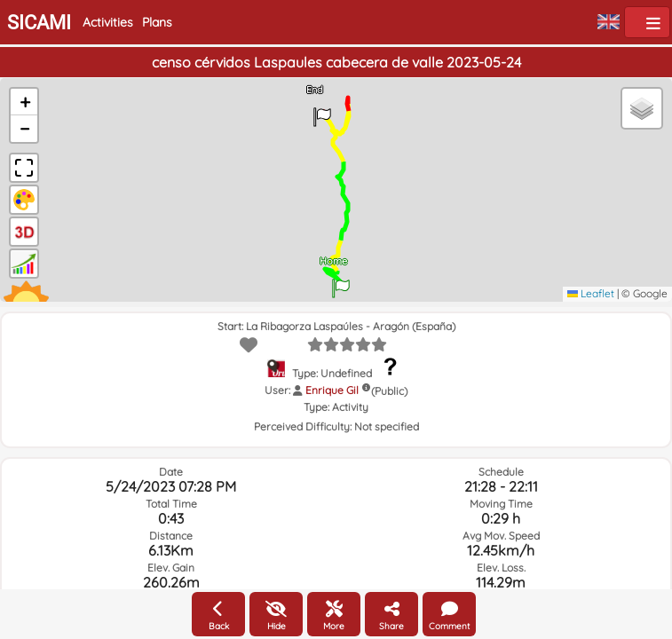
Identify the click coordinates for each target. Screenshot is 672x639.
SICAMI (39, 23)
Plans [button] (157, 22)
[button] (341, 282)
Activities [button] (108, 22)
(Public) (389, 391)
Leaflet (591, 293)
